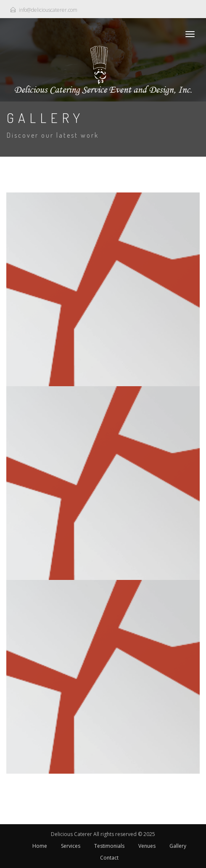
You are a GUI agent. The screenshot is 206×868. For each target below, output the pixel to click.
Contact (109, 858)
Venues (147, 846)
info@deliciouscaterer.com (48, 10)
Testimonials (109, 846)
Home (40, 846)
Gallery (178, 846)
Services (71, 846)
